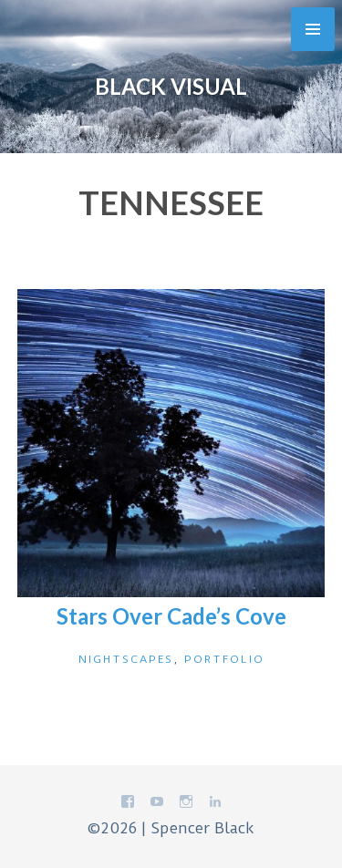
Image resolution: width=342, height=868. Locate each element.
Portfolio (224, 659)
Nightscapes (126, 659)
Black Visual (171, 86)
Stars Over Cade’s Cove (171, 616)
